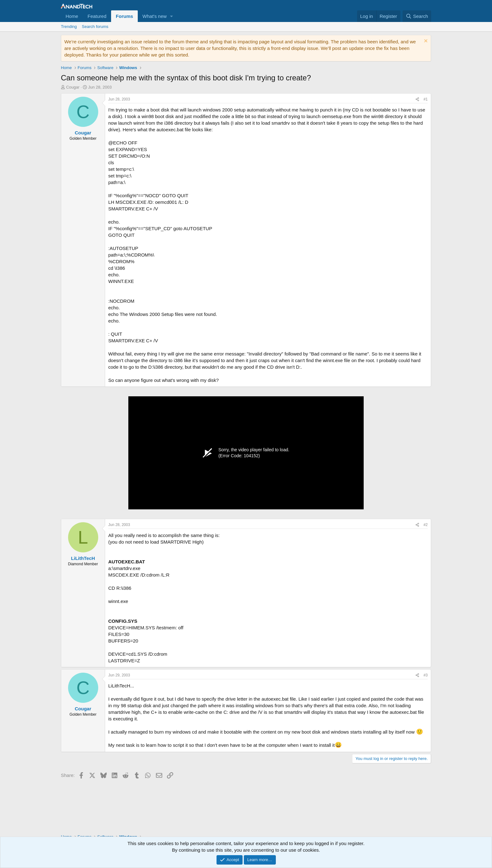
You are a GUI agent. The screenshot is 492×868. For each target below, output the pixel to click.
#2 (426, 525)
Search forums (95, 27)
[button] (172, 16)
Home (72, 16)
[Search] (417, 16)
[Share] (417, 99)
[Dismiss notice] (425, 42)
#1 (426, 99)
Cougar (73, 87)
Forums (124, 16)
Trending (69, 27)
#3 (426, 675)
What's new (155, 16)
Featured (97, 16)
